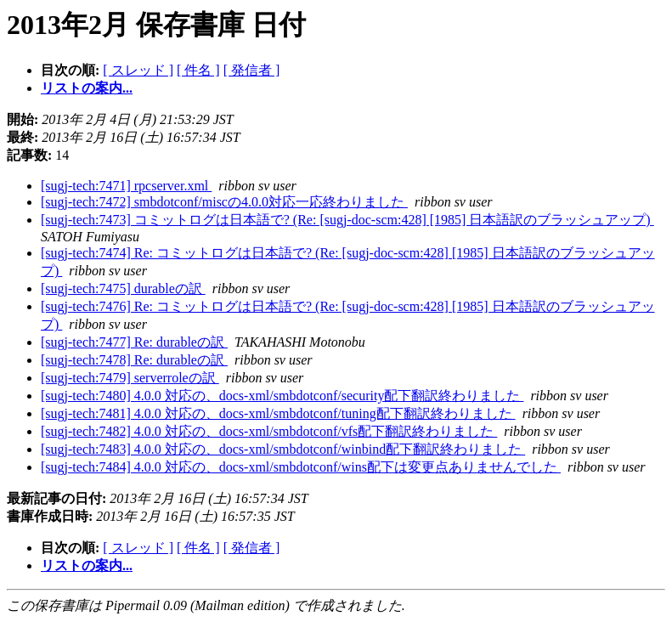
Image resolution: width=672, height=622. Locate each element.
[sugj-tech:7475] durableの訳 (123, 288)
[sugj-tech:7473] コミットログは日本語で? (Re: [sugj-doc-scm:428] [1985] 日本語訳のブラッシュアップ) (347, 220)
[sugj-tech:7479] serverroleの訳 (130, 378)
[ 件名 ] (198, 70)
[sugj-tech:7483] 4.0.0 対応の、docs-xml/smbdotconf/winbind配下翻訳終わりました (283, 449)
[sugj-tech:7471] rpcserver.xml (126, 186)
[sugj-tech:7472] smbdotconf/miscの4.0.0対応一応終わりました (224, 202)
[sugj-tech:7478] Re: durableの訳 (134, 360)
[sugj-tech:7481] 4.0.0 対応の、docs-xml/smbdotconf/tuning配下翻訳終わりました (278, 413)
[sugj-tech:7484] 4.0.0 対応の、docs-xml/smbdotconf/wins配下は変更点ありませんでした (301, 467)
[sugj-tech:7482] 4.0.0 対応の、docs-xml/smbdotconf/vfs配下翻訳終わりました (269, 431)
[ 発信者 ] (252, 70)
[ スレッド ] (138, 70)
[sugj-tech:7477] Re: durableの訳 (134, 342)
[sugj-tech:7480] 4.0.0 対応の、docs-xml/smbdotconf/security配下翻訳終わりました (282, 396)
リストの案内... (87, 88)
